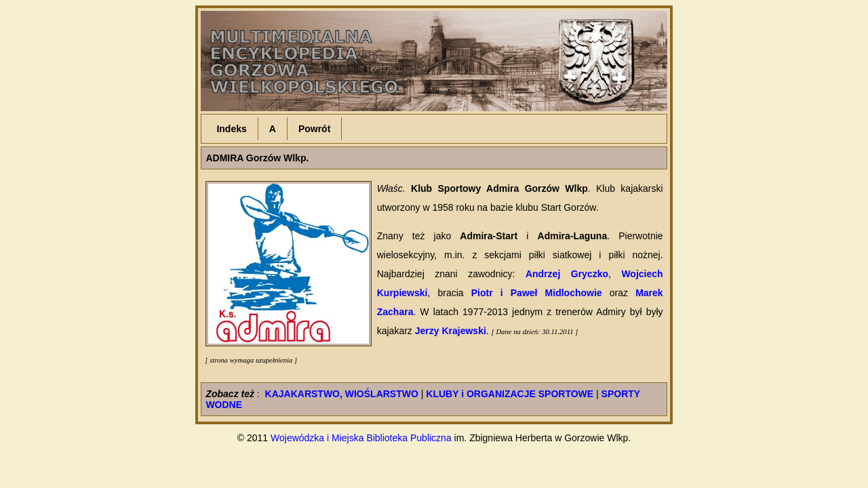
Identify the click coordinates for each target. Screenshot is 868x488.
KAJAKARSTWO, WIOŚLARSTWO (342, 394)
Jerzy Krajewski (451, 331)
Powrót (314, 129)
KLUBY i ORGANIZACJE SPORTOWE (510, 394)
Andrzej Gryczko (567, 274)
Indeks (231, 129)
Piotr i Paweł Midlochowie (537, 293)
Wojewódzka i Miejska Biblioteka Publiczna (361, 438)
